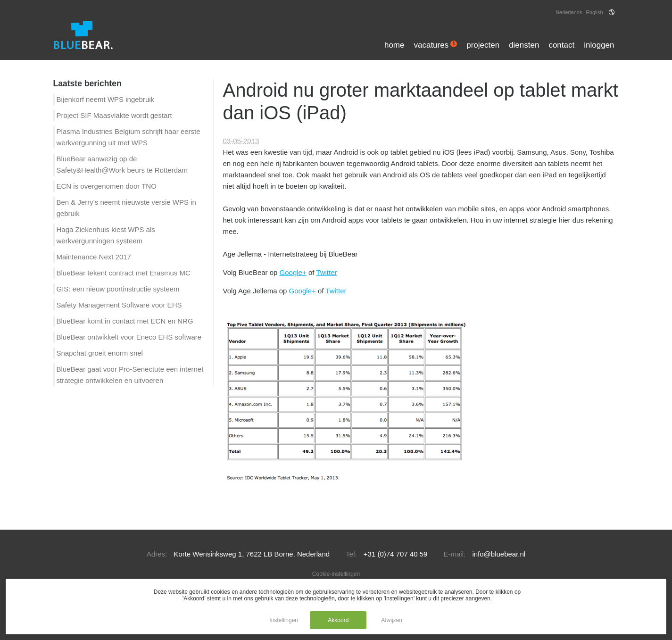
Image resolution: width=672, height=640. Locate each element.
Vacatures (435, 45)
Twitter (326, 272)
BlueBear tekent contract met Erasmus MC (124, 273)
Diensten (524, 45)
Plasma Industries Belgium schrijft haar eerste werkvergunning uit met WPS (129, 137)
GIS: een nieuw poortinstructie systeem (118, 289)
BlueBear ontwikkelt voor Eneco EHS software (129, 337)
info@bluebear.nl (499, 554)
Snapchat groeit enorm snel (100, 353)
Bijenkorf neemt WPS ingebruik (106, 99)
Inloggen (599, 45)
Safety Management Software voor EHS (119, 305)
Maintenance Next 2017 (94, 257)
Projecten (483, 45)
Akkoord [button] (338, 620)
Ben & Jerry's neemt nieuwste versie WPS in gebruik (126, 208)
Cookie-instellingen (336, 574)
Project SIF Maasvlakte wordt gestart (114, 115)
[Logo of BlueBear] (93, 36)
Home (394, 45)
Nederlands (569, 12)
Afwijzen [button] (392, 620)
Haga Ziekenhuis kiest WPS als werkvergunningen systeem (106, 235)
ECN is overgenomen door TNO (107, 186)
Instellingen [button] (284, 620)
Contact (561, 45)
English (594, 12)
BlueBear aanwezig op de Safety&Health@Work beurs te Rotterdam (122, 164)
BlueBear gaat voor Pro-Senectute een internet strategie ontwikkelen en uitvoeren (130, 375)
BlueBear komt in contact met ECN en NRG (125, 321)
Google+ (293, 272)
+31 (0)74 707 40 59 (396, 554)
